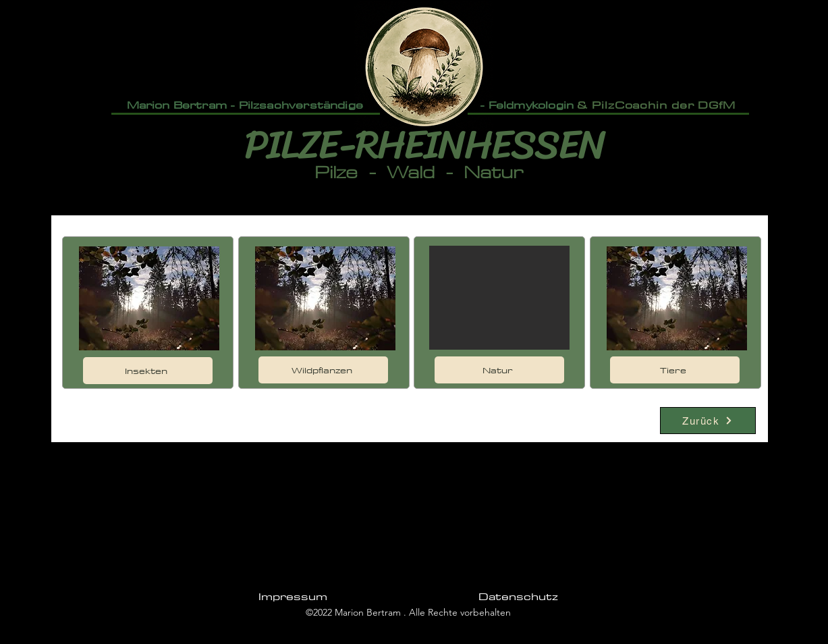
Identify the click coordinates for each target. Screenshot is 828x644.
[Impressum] (293, 596)
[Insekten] (148, 371)
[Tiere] (675, 370)
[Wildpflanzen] (323, 370)
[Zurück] (708, 421)
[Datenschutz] (519, 596)
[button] (499, 298)
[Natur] (499, 370)
